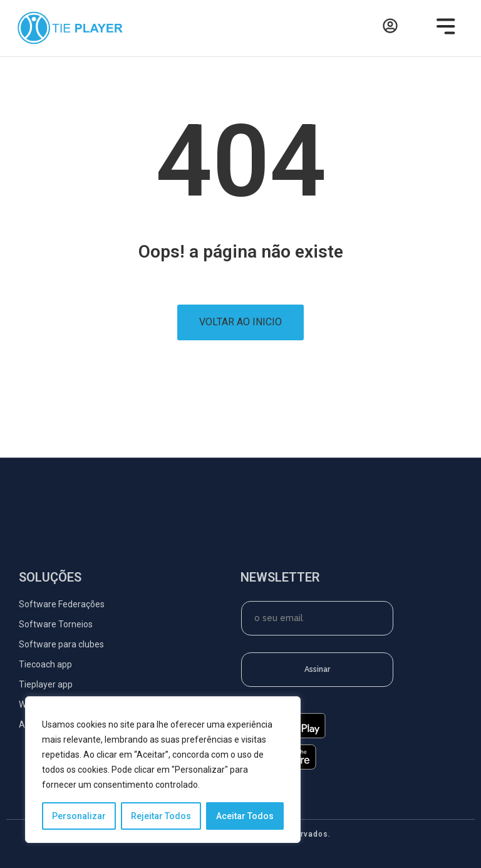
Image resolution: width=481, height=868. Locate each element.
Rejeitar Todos (161, 816)
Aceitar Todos (245, 816)
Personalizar (79, 816)
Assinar (317, 669)
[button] (442, 28)
